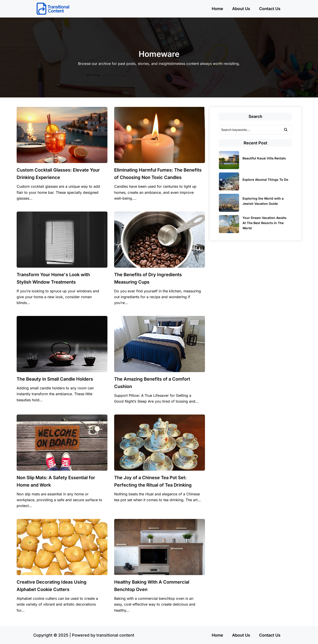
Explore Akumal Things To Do (265, 180)
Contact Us (270, 9)
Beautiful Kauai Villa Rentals (264, 158)
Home (217, 9)
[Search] (249, 130)
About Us (241, 9)
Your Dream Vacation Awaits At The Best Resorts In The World (265, 223)
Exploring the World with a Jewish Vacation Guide (263, 201)
